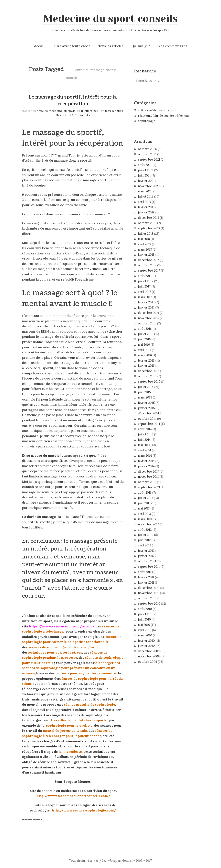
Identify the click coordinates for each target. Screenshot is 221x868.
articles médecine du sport (56, 111)
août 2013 (145, 493)
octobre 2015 (147, 376)
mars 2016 (145, 355)
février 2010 (146, 641)
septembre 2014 (149, 424)
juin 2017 (144, 286)
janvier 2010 (146, 646)
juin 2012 (144, 540)
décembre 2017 (149, 260)
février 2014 (146, 461)
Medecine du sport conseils (111, 19)
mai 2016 (144, 345)
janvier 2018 (146, 255)
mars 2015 (145, 397)
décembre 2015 (149, 371)
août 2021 (145, 165)
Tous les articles (111, 46)
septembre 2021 (149, 160)
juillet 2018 (146, 234)
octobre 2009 (148, 662)
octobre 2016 (147, 323)
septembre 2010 (149, 604)
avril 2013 (144, 514)
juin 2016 (144, 339)
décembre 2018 (149, 218)
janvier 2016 (146, 366)
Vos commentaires (173, 46)
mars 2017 (145, 297)
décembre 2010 (149, 588)
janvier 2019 (146, 212)
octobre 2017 (147, 265)
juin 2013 (144, 503)
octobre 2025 (148, 149)
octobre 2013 (147, 482)
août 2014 (145, 429)
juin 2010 (144, 619)
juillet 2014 (146, 434)
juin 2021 (144, 175)
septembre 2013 (149, 487)
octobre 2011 (147, 561)
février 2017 (146, 302)
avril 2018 (145, 244)
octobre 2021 (147, 154)
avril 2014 (145, 450)
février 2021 (146, 181)
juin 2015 (144, 392)
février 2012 (146, 551)
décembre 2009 (149, 651)
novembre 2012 (149, 524)
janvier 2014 (146, 466)
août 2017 (145, 276)
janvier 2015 (146, 408)
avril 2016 (145, 350)
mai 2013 (144, 508)
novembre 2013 (148, 477)
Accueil (40, 46)
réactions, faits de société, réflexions (164, 116)
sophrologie (147, 121)
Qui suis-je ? (141, 46)
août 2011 (145, 572)
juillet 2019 (146, 196)
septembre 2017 (149, 271)
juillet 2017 (146, 281)
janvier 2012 (146, 556)
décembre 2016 (149, 313)
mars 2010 (145, 635)
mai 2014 (144, 445)
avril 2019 (145, 202)
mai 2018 (144, 239)
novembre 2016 (149, 318)
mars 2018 (145, 250)
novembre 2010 (149, 593)
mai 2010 (144, 625)
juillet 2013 (146, 498)
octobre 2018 (147, 223)
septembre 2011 (149, 567)
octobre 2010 (147, 598)
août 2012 (145, 530)
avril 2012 (145, 545)
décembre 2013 (148, 472)
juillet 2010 (146, 614)
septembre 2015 (149, 382)
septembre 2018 (149, 228)
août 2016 (145, 329)
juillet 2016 (146, 334)
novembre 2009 (149, 656)
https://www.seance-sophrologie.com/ (62, 626)
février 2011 (146, 577)
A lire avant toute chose (72, 46)
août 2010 (145, 609)
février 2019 (146, 207)
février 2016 (146, 361)
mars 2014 (145, 456)
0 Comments (81, 115)
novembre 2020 (149, 186)
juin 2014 (144, 440)
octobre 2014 (147, 419)
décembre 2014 (149, 413)
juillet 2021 (146, 170)
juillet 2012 (146, 535)
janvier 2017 (146, 307)
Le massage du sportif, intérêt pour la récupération (73, 101)
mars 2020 (145, 191)
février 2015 (146, 403)
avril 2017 (145, 292)
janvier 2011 (146, 583)
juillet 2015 (146, 387)
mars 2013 (145, 519)
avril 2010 (145, 630)
